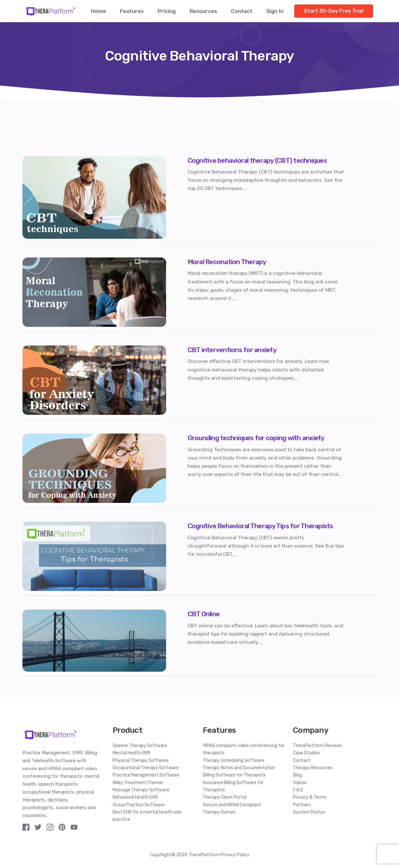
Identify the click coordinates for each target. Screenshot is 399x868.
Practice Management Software (146, 775)
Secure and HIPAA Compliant (232, 805)
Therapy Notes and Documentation (239, 768)
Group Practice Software (139, 805)
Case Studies (306, 753)
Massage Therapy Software (141, 790)
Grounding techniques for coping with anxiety (256, 438)
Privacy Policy (235, 855)
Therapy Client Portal (225, 797)
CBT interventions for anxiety (232, 350)
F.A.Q (298, 790)
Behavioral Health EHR (135, 797)
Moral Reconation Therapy (227, 262)
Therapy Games (219, 812)
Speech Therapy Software (140, 746)
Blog (297, 775)
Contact (242, 11)
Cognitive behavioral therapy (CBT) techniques (257, 160)
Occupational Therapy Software (146, 768)
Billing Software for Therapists (234, 775)
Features (132, 11)
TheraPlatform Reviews (318, 746)
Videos (300, 783)
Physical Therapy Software (141, 760)
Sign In (275, 11)
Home (98, 11)
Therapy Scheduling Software (234, 760)
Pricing (167, 11)
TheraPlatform (204, 855)
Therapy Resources (313, 768)
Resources (203, 11)
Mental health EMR (131, 753)
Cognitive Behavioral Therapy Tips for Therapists (260, 526)
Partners (302, 805)
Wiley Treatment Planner (138, 783)
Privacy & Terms (310, 797)
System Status (309, 812)
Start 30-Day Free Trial (334, 11)
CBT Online (204, 614)
